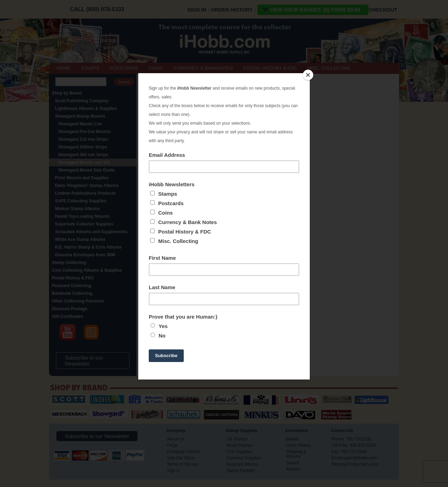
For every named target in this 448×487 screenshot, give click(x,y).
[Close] (308, 75)
